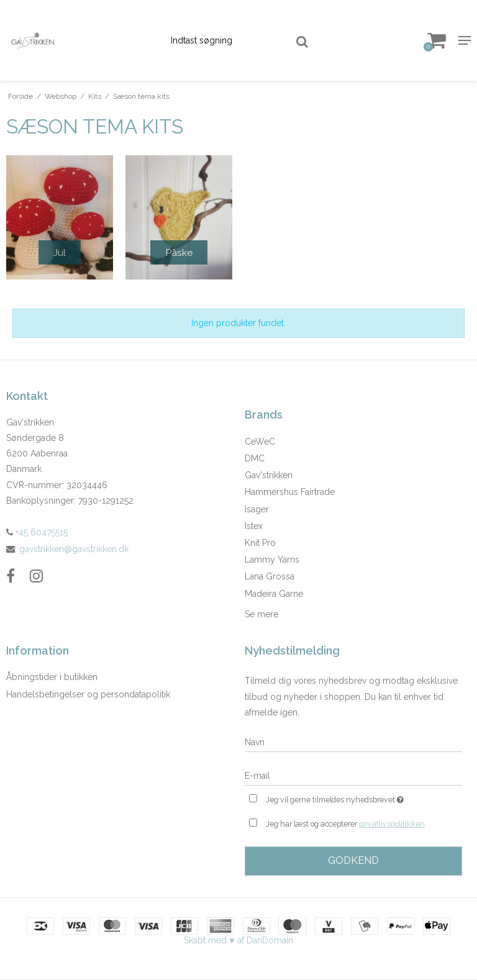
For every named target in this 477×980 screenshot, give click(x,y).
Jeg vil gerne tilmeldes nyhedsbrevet (364, 798)
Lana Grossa (270, 576)
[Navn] (353, 742)
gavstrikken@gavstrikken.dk (74, 549)
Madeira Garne (274, 594)
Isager (257, 509)
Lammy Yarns (272, 560)
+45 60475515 (37, 532)
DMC (255, 458)
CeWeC (260, 442)
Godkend (353, 860)
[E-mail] (353, 776)
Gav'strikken (269, 475)
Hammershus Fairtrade (290, 492)
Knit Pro (260, 543)
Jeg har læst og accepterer (345, 824)
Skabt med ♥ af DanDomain (238, 940)
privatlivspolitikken (392, 824)
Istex (254, 526)
